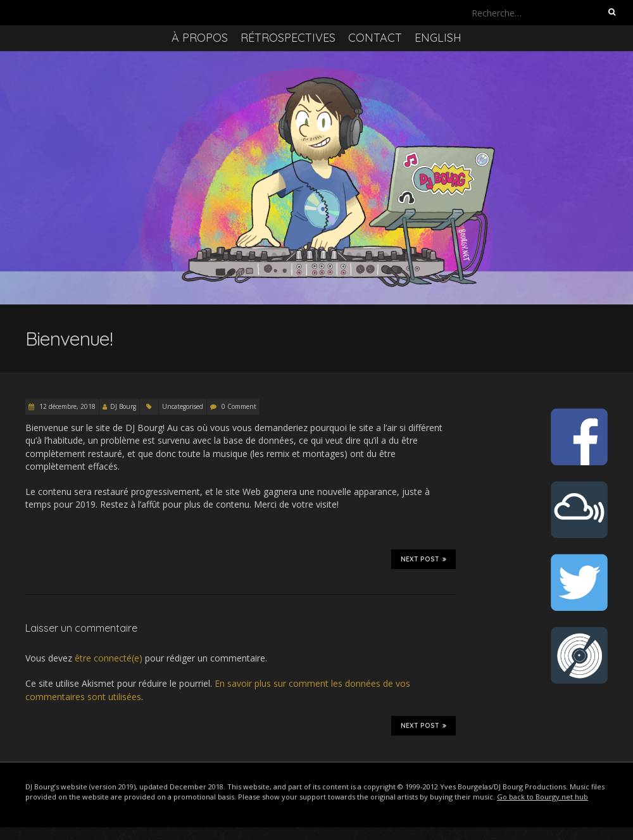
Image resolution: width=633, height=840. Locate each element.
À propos (200, 38)
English (438, 38)
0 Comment (239, 406)
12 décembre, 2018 (66, 406)
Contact (375, 38)
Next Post (423, 559)
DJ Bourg (123, 406)
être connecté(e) (109, 658)
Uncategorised (183, 406)
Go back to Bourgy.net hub (542, 797)
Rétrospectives (288, 38)
